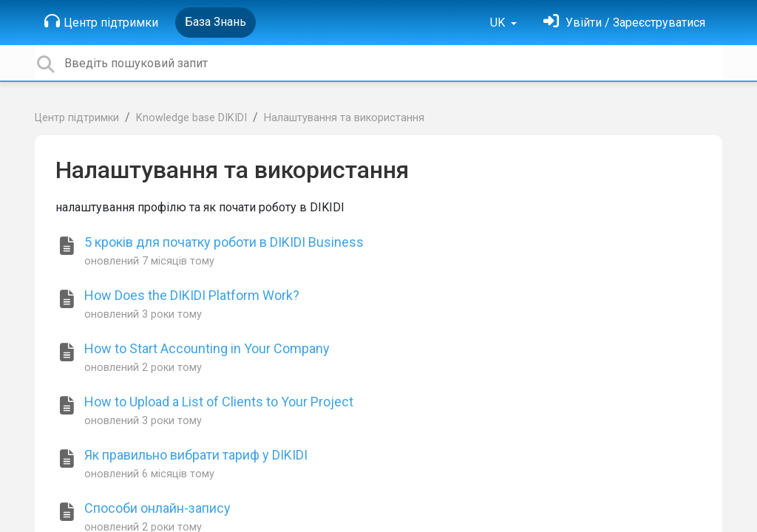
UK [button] (499, 23)
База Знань (215, 22)
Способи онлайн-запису (157, 508)
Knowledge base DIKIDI (191, 118)
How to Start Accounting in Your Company (207, 348)
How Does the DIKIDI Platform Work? (192, 295)
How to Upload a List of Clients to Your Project (219, 402)
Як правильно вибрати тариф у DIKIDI (196, 455)
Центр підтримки (101, 21)
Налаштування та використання (344, 118)
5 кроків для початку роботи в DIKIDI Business (224, 242)
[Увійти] (624, 23)
